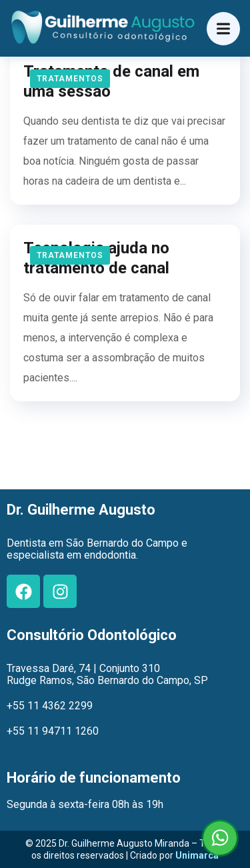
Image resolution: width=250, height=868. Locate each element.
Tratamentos (70, 79)
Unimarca (197, 855)
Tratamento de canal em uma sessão (111, 81)
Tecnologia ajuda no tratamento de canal (96, 258)
